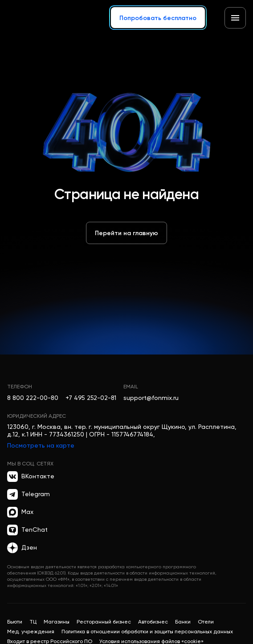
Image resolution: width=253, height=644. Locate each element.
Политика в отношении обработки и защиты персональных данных (147, 632)
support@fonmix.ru (151, 398)
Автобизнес (153, 622)
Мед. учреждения (31, 632)
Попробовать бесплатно (158, 18)
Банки (183, 622)
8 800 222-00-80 (33, 398)
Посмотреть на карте (41, 445)
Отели (206, 622)
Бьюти (15, 622)
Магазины (57, 622)
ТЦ (33, 622)
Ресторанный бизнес (104, 622)
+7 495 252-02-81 (91, 398)
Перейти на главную (126, 233)
